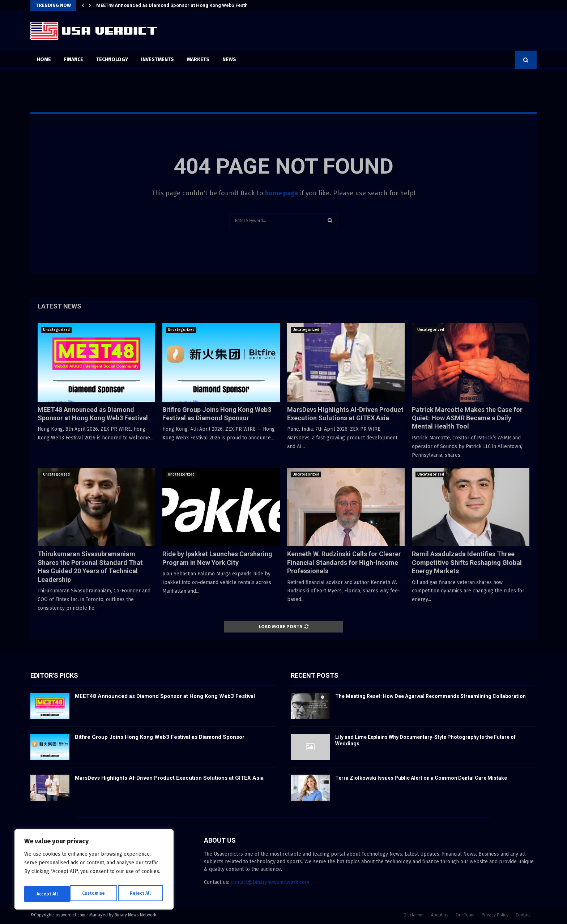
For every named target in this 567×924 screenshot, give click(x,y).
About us (440, 915)
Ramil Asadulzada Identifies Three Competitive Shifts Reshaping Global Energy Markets (467, 562)
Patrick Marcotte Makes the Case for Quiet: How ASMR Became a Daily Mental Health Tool (467, 418)
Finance (74, 59)
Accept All (142, 894)
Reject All (95, 894)
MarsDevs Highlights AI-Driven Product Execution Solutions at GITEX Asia (169, 778)
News (229, 59)
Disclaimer (414, 915)
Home (44, 59)
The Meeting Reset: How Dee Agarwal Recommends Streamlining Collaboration (430, 696)
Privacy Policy (495, 915)
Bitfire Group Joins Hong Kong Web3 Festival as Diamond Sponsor (160, 737)
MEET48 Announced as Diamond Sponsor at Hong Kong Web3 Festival (175, 5)
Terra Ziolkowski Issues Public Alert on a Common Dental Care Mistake (421, 778)
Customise (47, 894)
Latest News (59, 306)
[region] (94, 872)
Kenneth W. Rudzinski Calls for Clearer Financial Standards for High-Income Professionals (344, 562)
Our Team (465, 915)
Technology (112, 59)
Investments (157, 59)
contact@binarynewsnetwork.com (270, 882)
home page (282, 193)
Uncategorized (56, 330)
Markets (198, 59)
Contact (523, 915)
